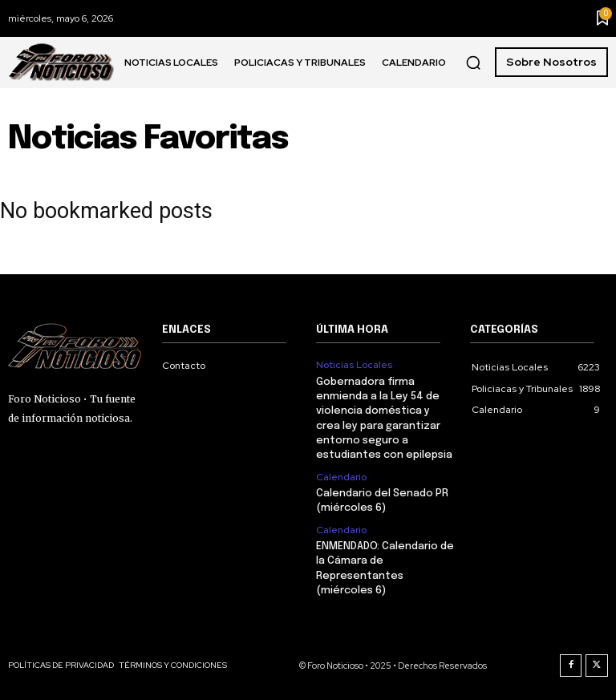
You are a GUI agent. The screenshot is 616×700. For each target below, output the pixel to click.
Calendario (341, 476)
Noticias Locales (354, 365)
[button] (473, 63)
